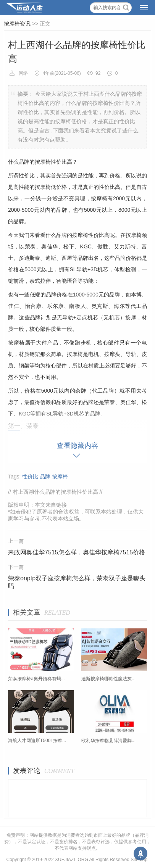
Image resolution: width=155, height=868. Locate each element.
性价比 (30, 477)
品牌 (45, 477)
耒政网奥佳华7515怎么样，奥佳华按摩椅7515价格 (77, 552)
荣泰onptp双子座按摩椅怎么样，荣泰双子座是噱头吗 (77, 582)
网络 (23, 73)
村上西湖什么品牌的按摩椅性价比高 (55, 492)
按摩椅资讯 (17, 24)
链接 (61, 505)
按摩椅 (60, 477)
